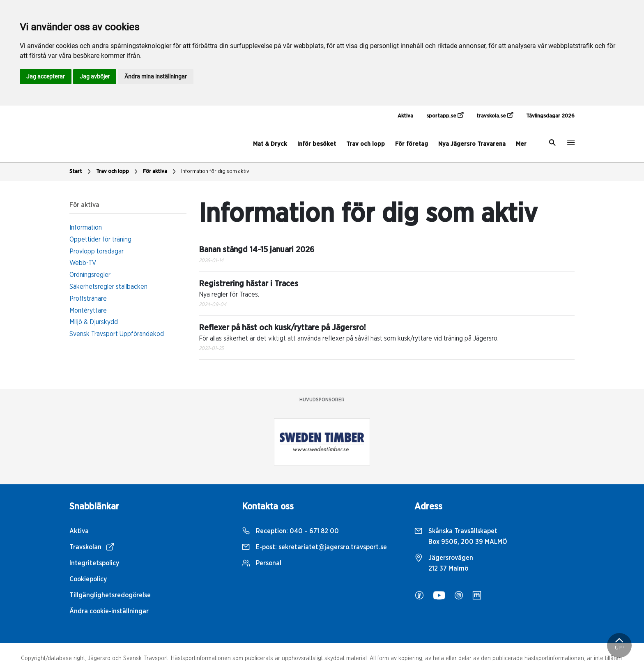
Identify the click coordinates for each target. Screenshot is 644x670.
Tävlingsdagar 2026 (550, 116)
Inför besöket (317, 144)
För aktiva (160, 172)
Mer (521, 144)
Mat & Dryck (270, 144)
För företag (412, 144)
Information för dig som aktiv (215, 172)
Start (81, 172)
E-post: (314, 547)
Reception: (290, 531)
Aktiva (405, 116)
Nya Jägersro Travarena (472, 144)
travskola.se (495, 115)
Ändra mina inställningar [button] (156, 76)
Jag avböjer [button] (95, 76)
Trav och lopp (366, 144)
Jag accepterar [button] (46, 76)
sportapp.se (445, 115)
